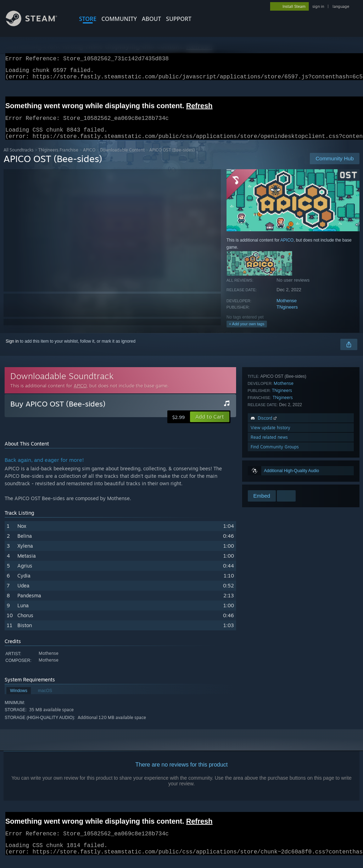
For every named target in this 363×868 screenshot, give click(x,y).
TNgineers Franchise (58, 158)
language (341, 6)
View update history (270, 460)
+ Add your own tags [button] (247, 332)
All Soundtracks (19, 158)
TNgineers (287, 316)
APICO (89, 158)
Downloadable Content (122, 158)
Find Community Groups (275, 479)
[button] (210, 425)
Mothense (287, 309)
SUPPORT (179, 19)
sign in (318, 6)
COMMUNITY (119, 19)
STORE (88, 19)
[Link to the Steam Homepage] (37, 24)
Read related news (269, 470)
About (151, 19)
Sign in (12, 350)
